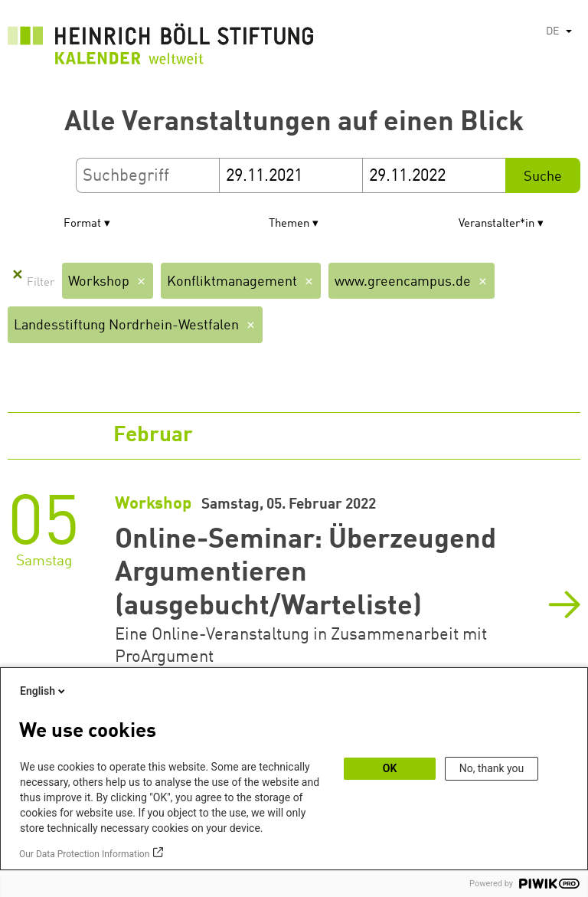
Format (82, 224)
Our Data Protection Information (84, 854)
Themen (289, 224)
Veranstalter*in (497, 224)
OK (390, 768)
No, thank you (492, 768)
